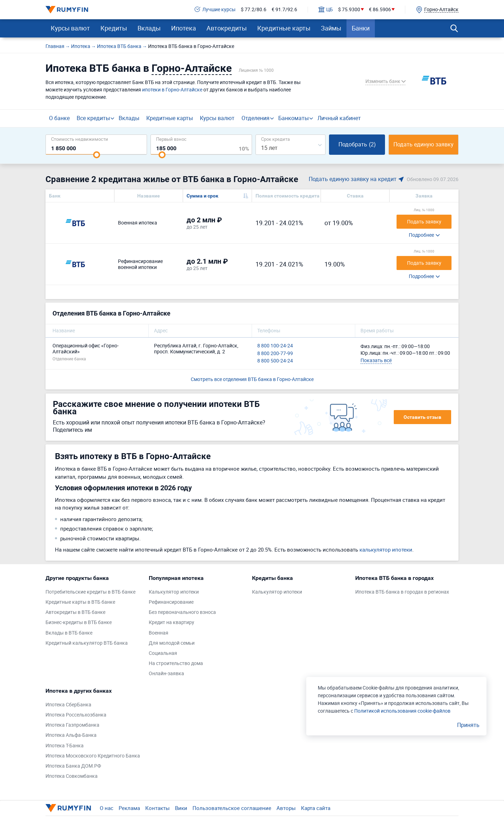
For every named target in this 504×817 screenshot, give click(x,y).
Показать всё (376, 360)
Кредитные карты (284, 28)
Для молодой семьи (172, 643)
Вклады (149, 28)
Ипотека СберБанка (68, 705)
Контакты (157, 808)
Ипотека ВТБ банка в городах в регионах (402, 592)
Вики (181, 808)
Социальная (163, 653)
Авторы (286, 808)
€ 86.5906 (380, 10)
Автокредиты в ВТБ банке (75, 612)
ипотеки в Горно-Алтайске (172, 89)
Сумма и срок (202, 196)
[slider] (97, 155)
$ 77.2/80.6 (254, 10)
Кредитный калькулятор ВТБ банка (87, 643)
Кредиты (114, 28)
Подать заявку (424, 221)
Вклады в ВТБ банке (69, 633)
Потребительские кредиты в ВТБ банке (90, 592)
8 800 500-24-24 (275, 361)
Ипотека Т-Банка (65, 746)
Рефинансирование (171, 602)
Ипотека (184, 28)
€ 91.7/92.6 (284, 10)
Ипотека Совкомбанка (72, 776)
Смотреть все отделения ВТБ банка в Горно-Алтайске (252, 379)
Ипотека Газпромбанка (72, 725)
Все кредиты (93, 118)
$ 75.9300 (349, 10)
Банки (361, 28)
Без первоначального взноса (182, 612)
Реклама (129, 808)
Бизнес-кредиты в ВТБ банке (79, 622)
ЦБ (326, 10)
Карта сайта (316, 808)
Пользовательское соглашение (232, 808)
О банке (59, 118)
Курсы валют (70, 28)
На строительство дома (176, 663)
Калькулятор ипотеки (174, 592)
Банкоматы (293, 118)
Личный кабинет (339, 118)
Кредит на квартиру (171, 622)
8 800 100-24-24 (275, 346)
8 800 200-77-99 (275, 354)
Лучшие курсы (215, 10)
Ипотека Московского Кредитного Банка (93, 756)
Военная (159, 633)
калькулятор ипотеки (386, 549)
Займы (331, 28)
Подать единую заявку (423, 144)
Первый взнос (171, 139)
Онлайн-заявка (166, 674)
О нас (107, 808)
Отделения (255, 118)
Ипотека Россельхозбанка (76, 715)
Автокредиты (227, 28)
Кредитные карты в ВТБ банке (80, 602)
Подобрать (357, 144)
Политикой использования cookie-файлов (402, 711)
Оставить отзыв (422, 417)
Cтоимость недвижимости (80, 139)
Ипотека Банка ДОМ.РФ (73, 766)
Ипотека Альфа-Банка (71, 735)
